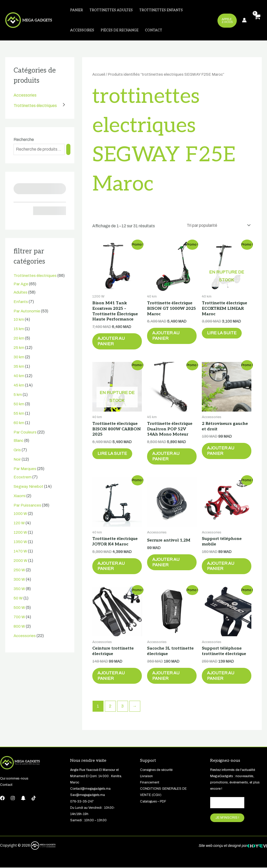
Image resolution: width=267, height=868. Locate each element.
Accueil (99, 75)
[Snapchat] (23, 798)
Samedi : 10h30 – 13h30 (89, 821)
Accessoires (82, 31)
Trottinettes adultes (111, 10)
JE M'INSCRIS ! (227, 818)
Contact (153, 31)
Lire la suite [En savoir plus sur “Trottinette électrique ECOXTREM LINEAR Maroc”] (222, 333)
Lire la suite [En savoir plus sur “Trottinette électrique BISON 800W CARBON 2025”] (112, 454)
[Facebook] (2, 798)
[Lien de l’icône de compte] (244, 20)
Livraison (147, 776)
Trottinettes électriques (35, 106)
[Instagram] (13, 798)
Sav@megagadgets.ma (89, 795)
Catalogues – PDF (154, 802)
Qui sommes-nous (14, 779)
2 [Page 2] (110, 707)
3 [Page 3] (122, 707)
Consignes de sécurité (157, 770)
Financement (150, 783)
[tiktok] (34, 798)
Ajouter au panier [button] (111, 341)
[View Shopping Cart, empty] (257, 20)
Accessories (25, 95)
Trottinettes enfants (160, 10)
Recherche (24, 140)
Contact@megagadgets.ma (92, 789)
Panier (76, 10)
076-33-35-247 (83, 802)
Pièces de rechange (119, 31)
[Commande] (218, 226)
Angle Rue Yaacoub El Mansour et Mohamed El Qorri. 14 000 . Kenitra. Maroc (97, 776)
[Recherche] (68, 150)
